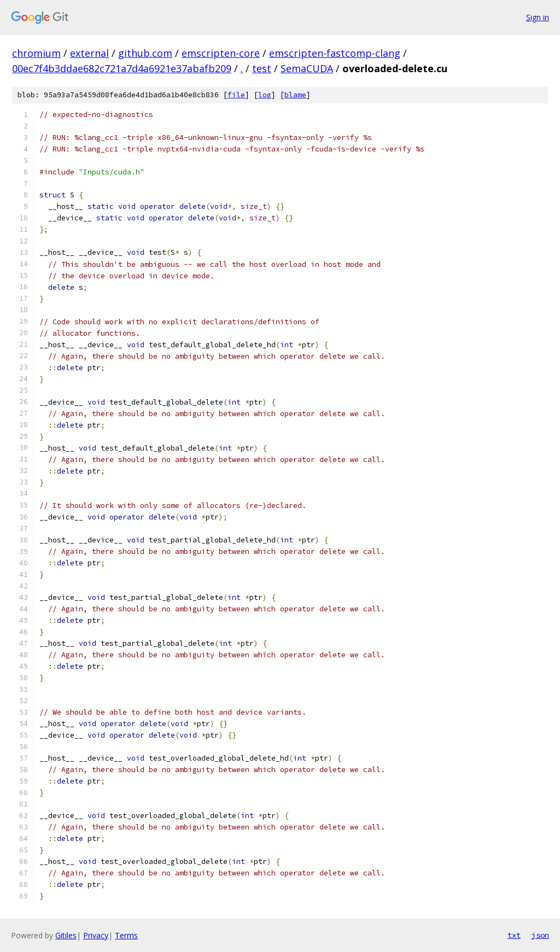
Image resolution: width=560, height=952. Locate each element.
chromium (36, 53)
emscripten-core (221, 53)
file (236, 95)
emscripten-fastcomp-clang (335, 53)
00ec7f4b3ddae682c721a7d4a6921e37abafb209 (122, 68)
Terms (126, 935)
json (540, 935)
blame (295, 95)
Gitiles (66, 935)
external (89, 53)
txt (514, 935)
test (262, 68)
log (265, 95)
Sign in (538, 17)
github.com (145, 53)
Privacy (96, 935)
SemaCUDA (307, 68)
